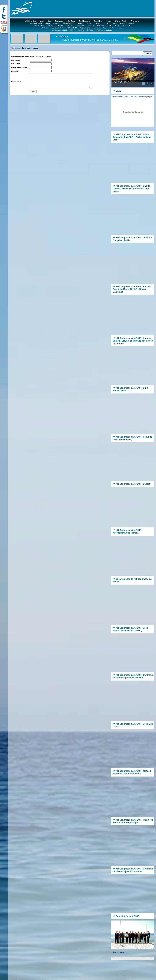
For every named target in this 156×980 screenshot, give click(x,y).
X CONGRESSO (68, 23)
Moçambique (98, 21)
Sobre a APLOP (57, 28)
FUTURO (90, 30)
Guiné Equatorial (85, 21)
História (131, 23)
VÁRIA (48, 23)
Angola (42, 21)
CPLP (73, 30)
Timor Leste (135, 21)
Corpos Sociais (39, 26)
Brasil (50, 21)
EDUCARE (70, 26)
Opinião (106, 23)
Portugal (108, 21)
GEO (117, 26)
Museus (123, 23)
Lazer (105, 28)
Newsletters (101, 26)
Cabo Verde (59, 21)
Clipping (98, 23)
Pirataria (81, 30)
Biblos (114, 23)
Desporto (80, 26)
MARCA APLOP (71, 28)
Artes (110, 26)
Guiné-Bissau (71, 21)
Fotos (112, 28)
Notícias (80, 23)
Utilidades (90, 26)
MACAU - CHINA (36, 23)
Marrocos (56, 23)
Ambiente (97, 28)
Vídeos (120, 28)
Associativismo (85, 28)
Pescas (89, 23)
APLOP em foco (31, 21)
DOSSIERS (126, 26)
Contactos (45, 28)
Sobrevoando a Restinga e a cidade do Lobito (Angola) (132, 97)
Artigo (18, 48)
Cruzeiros (51, 26)
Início (12, 48)
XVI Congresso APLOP (60, 30)
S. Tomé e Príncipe (121, 21)
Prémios (60, 26)
